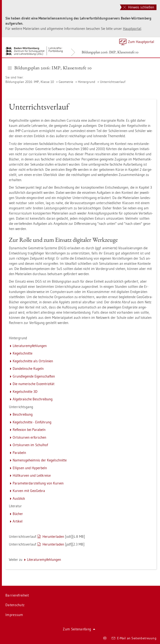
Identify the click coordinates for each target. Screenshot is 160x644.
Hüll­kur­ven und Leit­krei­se (32, 475)
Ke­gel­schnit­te (23, 353)
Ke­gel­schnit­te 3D (25, 392)
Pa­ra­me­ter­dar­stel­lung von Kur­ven (38, 483)
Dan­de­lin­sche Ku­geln (28, 369)
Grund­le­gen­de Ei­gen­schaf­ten (34, 376)
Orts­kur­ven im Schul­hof (30, 445)
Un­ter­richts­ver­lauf (113, 82)
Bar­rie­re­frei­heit (17, 595)
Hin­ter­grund (87, 82)
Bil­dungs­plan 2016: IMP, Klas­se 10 (30, 82)
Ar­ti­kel (18, 521)
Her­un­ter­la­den (53, 537)
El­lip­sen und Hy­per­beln (30, 468)
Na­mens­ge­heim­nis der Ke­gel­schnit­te (40, 460)
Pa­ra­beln (19, 453)
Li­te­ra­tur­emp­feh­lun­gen (30, 346)
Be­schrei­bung (23, 414)
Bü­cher (18, 514)
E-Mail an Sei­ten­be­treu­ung (134, 638)
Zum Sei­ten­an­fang (79, 629)
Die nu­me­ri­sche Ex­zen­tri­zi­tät (34, 384)
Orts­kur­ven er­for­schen (29, 437)
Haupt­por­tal (132, 29)
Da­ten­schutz (15, 605)
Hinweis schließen (139, 7)
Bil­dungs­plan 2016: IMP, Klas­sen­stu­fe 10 (110, 52)
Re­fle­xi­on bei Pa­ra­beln (29, 430)
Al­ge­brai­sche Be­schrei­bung (33, 399)
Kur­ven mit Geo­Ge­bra (29, 491)
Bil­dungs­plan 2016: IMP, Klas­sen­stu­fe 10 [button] (50, 68)
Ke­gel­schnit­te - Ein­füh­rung (32, 422)
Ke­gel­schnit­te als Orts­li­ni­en (33, 361)
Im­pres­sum (14, 615)
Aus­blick (19, 498)
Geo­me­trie (66, 82)
